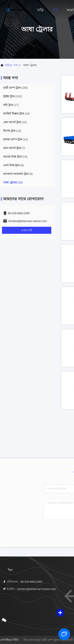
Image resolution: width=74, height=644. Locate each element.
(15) (15, 122)
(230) (15, 88)
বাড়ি (40, 10)
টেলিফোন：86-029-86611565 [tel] (22, 582)
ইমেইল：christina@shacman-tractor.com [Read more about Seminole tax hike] (29, 589)
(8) (14, 165)
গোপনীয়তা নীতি (9, 640)
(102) (12, 96)
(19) (16, 114)
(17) (11, 105)
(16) (16, 139)
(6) (18, 174)
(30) (13, 182)
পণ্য (55, 10)
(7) (14, 148)
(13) (12, 131)
